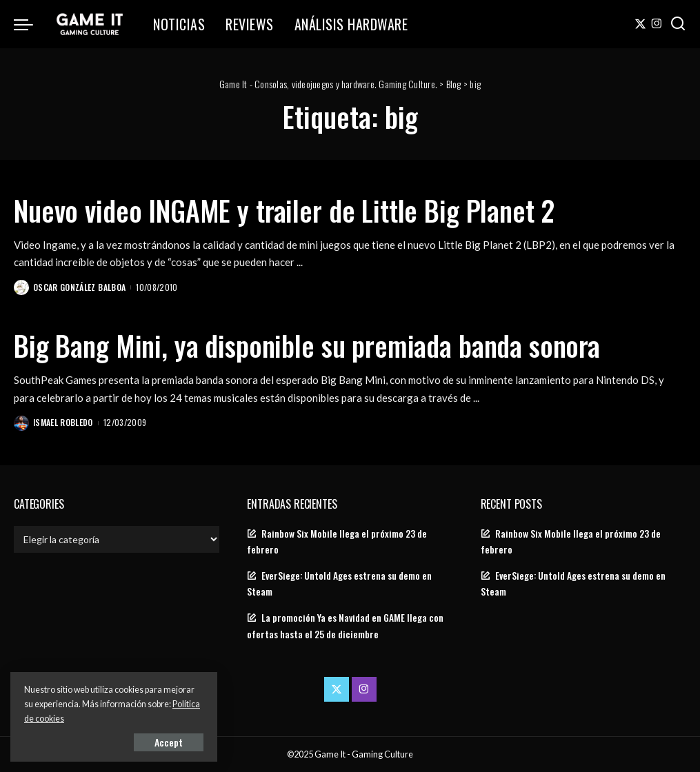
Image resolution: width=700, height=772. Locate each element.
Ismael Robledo (63, 422)
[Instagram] (657, 24)
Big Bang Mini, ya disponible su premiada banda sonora (307, 345)
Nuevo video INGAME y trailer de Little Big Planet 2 (284, 210)
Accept (169, 742)
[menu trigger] (30, 24)
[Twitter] (640, 24)
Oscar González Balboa (79, 287)
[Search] (678, 24)
